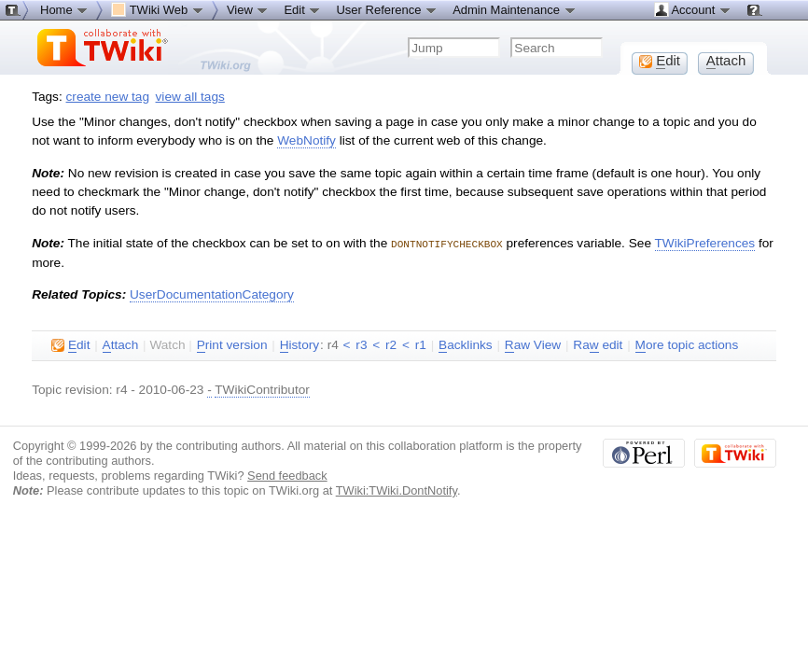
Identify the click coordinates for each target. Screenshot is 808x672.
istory (300, 344)
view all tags (190, 97)
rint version (232, 344)
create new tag (108, 97)
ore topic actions (687, 344)
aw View (533, 344)
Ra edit (598, 344)
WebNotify (306, 140)
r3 (361, 344)
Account (693, 9)
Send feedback (287, 475)
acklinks (466, 344)
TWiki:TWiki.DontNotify (397, 490)
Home (64, 9)
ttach (121, 344)
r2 (391, 344)
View (248, 9)
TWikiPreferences (705, 243)
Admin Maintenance (515, 9)
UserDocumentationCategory (212, 294)
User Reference (387, 9)
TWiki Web (158, 9)
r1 (421, 344)
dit (70, 344)
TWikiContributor (262, 389)
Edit (302, 9)
